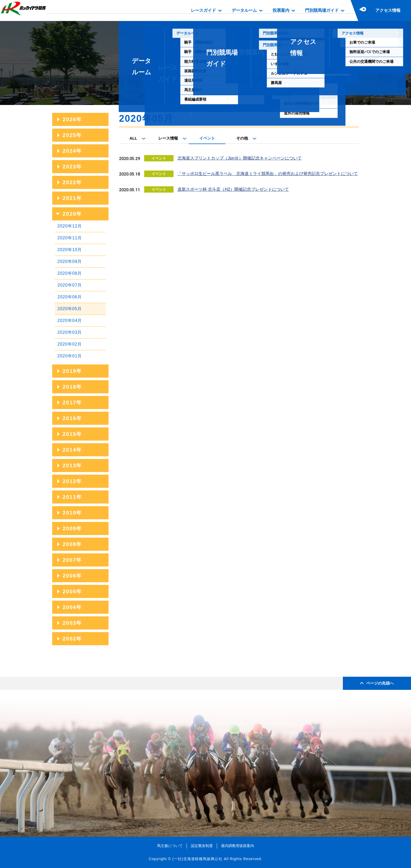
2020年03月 (70, 332)
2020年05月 (70, 309)
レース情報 (168, 138)
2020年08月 (70, 273)
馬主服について (170, 846)
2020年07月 (70, 285)
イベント (207, 138)
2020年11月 (70, 238)
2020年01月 (70, 356)
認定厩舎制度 (202, 846)
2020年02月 (70, 344)
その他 (242, 138)
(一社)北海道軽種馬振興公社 (197, 859)
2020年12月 (70, 226)
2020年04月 (70, 321)
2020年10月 (70, 250)
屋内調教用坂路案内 (237, 846)
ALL (133, 138)
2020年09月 (70, 261)
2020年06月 (70, 297)
